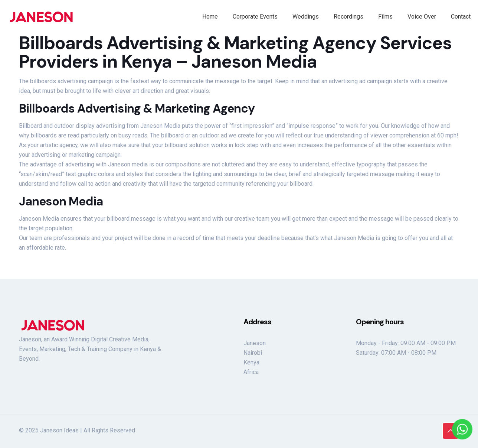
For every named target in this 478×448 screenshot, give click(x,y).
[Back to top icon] (451, 431)
